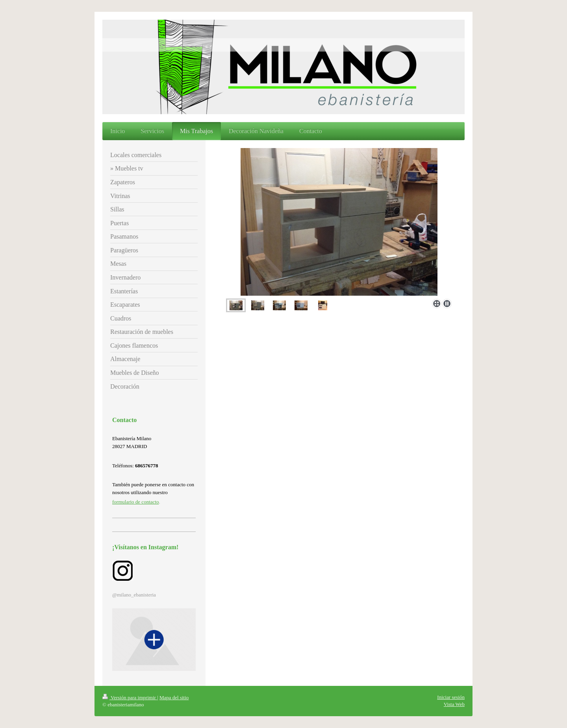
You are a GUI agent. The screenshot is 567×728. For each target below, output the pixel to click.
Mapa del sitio (174, 697)
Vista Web (454, 704)
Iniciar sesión (451, 697)
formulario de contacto (135, 502)
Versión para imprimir (130, 697)
